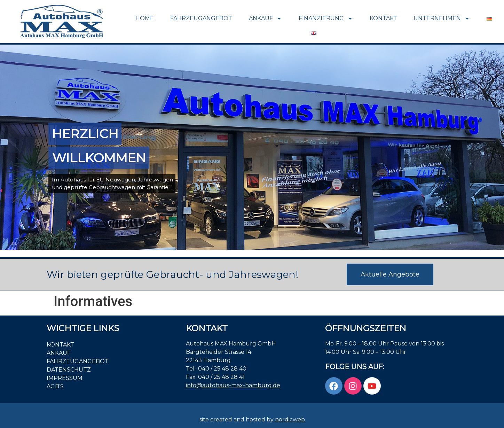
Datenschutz (69, 370)
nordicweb (290, 419)
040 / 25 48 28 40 (222, 369)
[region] (252, 147)
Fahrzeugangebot (201, 18)
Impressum (65, 378)
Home (145, 18)
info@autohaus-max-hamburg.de (233, 385)
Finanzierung (326, 18)
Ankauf (265, 18)
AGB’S (55, 386)
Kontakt (383, 18)
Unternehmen (442, 18)
